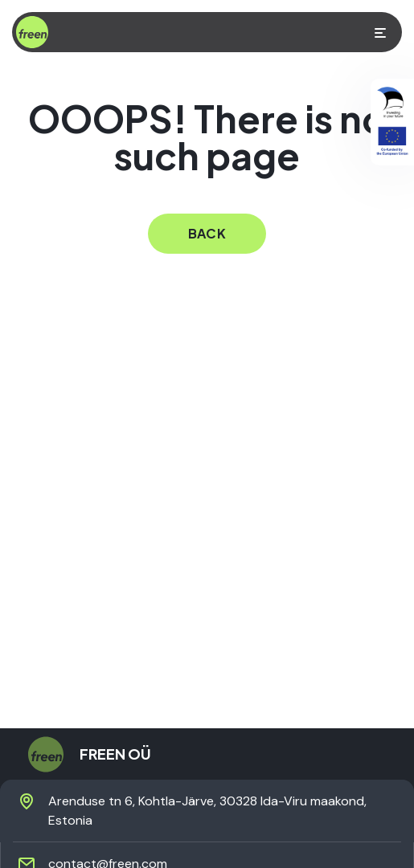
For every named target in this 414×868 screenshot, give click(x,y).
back (207, 233)
